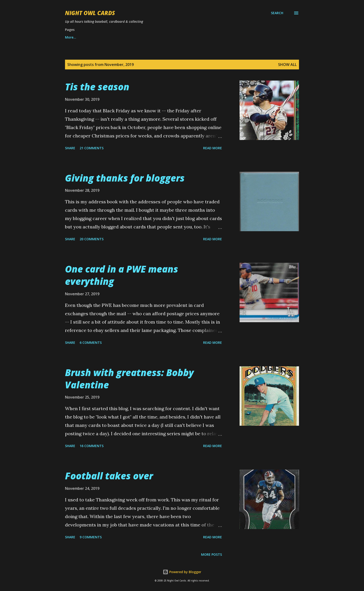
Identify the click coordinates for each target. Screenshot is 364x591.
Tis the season (97, 87)
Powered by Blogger (182, 572)
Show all (287, 65)
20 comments (92, 239)
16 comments (92, 446)
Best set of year (159, 37)
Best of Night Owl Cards (113, 37)
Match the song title (203, 37)
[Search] (277, 13)
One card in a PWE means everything (122, 275)
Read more (213, 148)
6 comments (91, 343)
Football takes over (109, 476)
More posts (211, 554)
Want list (72, 37)
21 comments (92, 148)
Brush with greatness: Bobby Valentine (129, 379)
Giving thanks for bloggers (125, 178)
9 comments (91, 537)
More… (239, 37)
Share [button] (70, 148)
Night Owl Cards (90, 13)
